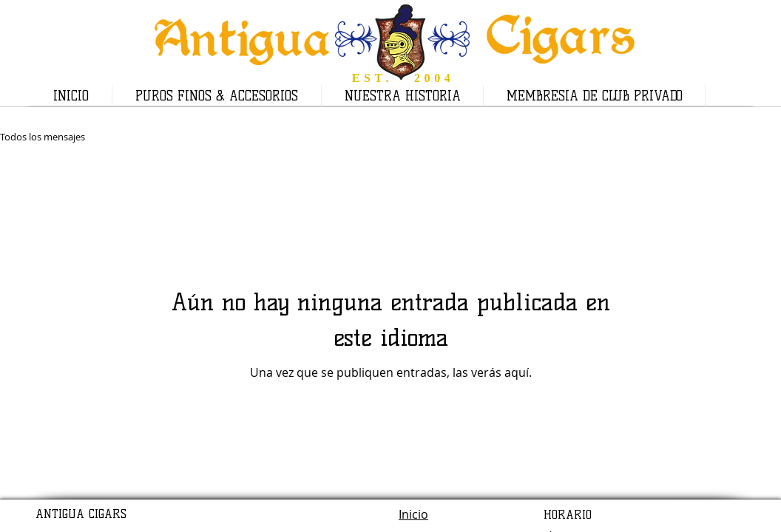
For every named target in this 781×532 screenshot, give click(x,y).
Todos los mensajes (43, 137)
